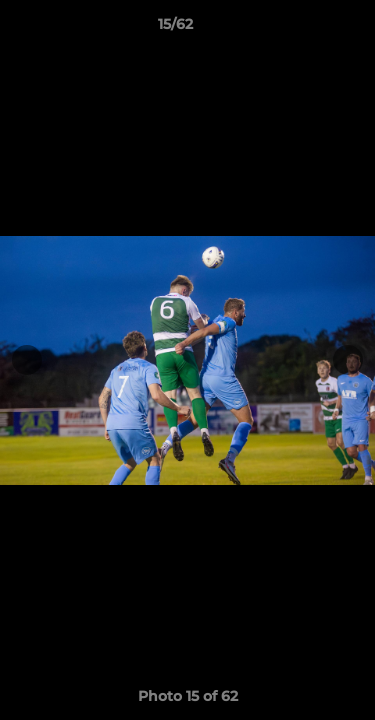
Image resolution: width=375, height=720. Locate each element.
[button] (303, 29)
